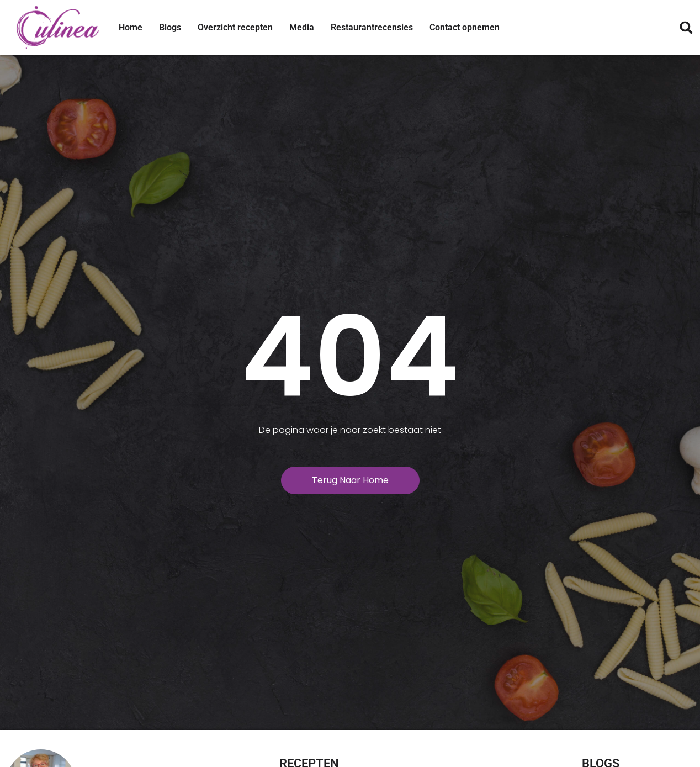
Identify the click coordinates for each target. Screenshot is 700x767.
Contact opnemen (465, 27)
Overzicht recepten (235, 27)
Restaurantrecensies (372, 27)
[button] (686, 28)
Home (131, 27)
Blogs (170, 27)
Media (302, 27)
